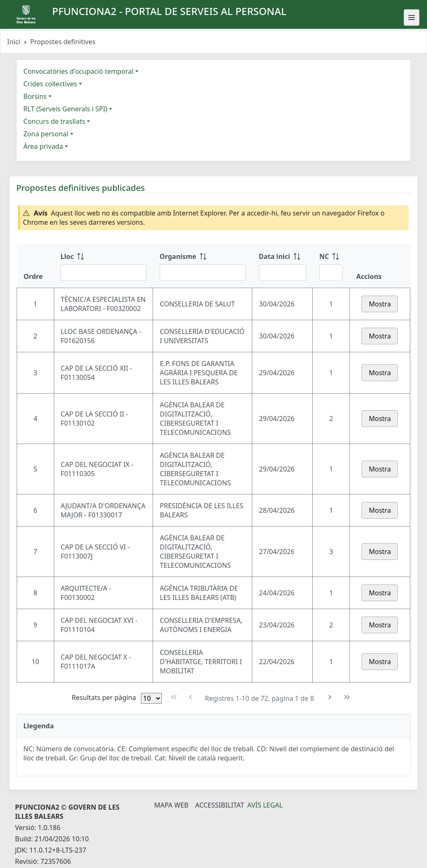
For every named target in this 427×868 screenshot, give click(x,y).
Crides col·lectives (50, 84)
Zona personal (46, 134)
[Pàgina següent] (330, 697)
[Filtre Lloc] (103, 273)
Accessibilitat (220, 805)
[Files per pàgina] (151, 698)
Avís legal (265, 805)
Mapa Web (171, 805)
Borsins (35, 96)
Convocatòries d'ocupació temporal (78, 71)
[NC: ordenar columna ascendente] (331, 266)
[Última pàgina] (347, 697)
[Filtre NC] (331, 273)
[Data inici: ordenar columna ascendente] (283, 266)
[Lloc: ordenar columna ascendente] (103, 266)
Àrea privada (43, 146)
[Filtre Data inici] (283, 273)
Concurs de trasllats (54, 121)
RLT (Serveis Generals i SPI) (65, 109)
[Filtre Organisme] (203, 273)
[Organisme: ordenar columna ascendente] (203, 266)
